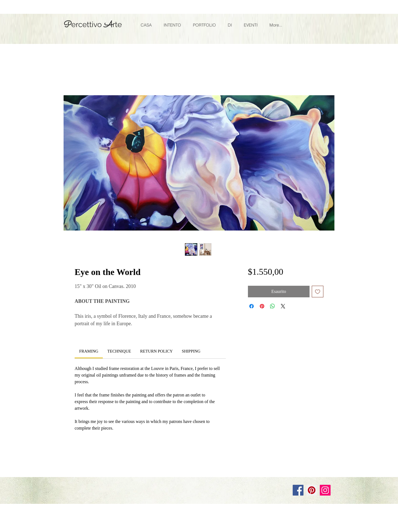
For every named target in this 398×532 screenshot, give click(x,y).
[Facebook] (298, 490)
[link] (89, 351)
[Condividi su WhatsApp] (273, 306)
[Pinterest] (312, 490)
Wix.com (138, 472)
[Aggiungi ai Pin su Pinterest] (262, 306)
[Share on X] (283, 306)
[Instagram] (325, 490)
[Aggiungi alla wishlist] (318, 292)
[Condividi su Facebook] (252, 306)
